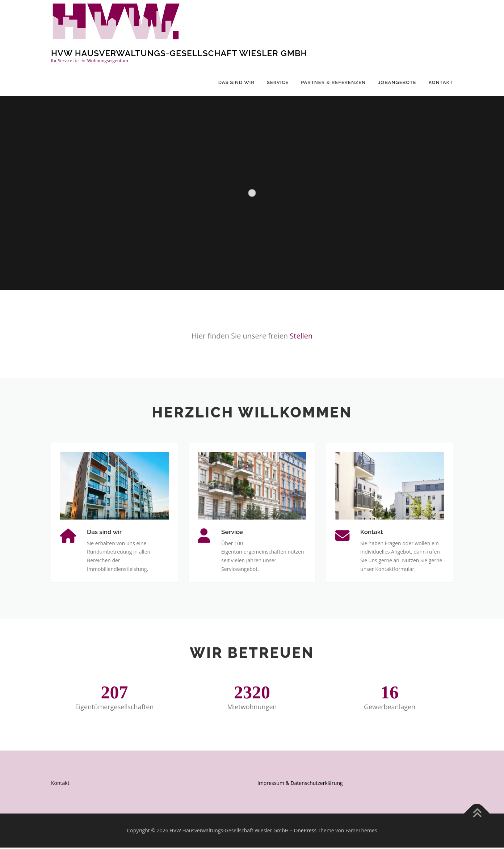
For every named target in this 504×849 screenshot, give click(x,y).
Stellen (301, 336)
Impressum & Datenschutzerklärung (300, 784)
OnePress (305, 832)
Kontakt (441, 82)
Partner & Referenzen (333, 82)
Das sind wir (236, 82)
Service (278, 82)
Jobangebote (397, 82)
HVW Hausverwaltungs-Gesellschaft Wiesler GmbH (179, 53)
